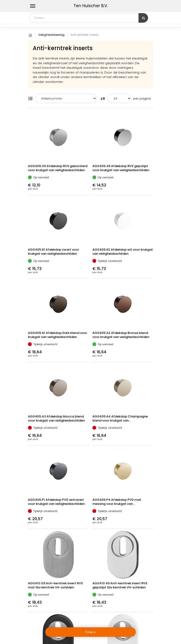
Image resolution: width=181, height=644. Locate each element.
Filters (90, 632)
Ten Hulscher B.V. (91, 6)
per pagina (142, 98)
